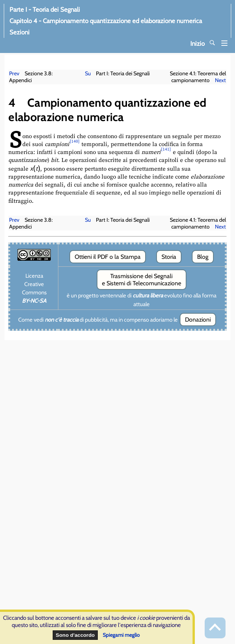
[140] (75, 142)
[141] (166, 149)
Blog (203, 257)
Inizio (209, 44)
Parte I (45, 9)
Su (88, 73)
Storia (169, 257)
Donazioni (198, 320)
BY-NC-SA (34, 301)
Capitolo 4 (106, 21)
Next (220, 80)
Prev (14, 73)
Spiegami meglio (121, 635)
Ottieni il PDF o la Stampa (108, 257)
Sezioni (35, 32)
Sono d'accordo (75, 635)
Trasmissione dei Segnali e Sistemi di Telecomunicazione (142, 280)
